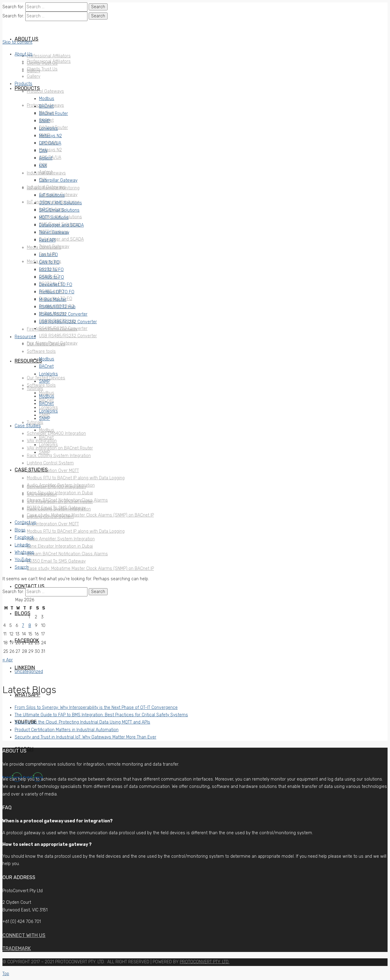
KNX (43, 166)
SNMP (44, 121)
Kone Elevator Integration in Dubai (60, 493)
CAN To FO (49, 262)
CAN (43, 151)
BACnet (46, 106)
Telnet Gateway (54, 232)
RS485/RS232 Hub (57, 307)
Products (23, 84)
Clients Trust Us (42, 69)
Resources (25, 337)
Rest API (47, 240)
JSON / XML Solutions (60, 203)
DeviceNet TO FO (56, 285)
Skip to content (17, 42)
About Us (24, 54)
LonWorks (48, 129)
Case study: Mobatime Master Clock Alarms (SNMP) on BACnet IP (90, 515)
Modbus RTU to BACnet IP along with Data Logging (76, 478)
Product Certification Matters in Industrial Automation (67, 730)
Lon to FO (48, 255)
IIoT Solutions (52, 195)
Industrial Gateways (46, 173)
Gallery (34, 76)
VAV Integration (42, 441)
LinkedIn (23, 545)
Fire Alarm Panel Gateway (52, 329)
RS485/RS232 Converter (63, 314)
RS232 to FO (51, 270)
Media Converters (44, 247)
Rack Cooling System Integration (59, 456)
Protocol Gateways (45, 91)
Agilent (46, 158)
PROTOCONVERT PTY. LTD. (205, 962)
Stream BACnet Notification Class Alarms (67, 500)
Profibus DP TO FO (57, 292)
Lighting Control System (50, 463)
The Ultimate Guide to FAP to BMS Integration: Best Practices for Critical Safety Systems (101, 715)
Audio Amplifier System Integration (61, 485)
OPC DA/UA (50, 143)
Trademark (17, 948)
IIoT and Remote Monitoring (53, 188)
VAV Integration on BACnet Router (60, 448)
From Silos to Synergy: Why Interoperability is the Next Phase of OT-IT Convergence (96, 708)
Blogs (20, 530)
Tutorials (35, 389)
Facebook (24, 537)
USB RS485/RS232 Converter (68, 322)
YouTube (23, 560)
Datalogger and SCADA (61, 225)
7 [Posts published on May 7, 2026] (23, 626)
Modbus (47, 99)
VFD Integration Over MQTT (53, 471)
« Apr (8, 660)
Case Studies (28, 426)
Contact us (25, 522)
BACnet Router (53, 114)
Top (6, 974)
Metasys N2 (50, 136)
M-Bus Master (53, 300)
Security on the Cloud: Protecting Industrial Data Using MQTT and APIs (82, 722)
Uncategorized (29, 672)
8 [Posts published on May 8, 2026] (30, 626)
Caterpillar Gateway (58, 180)
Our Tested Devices (46, 344)
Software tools (41, 351)
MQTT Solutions (54, 218)
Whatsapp (24, 552)
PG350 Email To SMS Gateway (56, 508)
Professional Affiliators (49, 61)
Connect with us (24, 935)
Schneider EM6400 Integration (56, 433)
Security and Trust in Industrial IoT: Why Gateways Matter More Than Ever (85, 737)
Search (22, 567)
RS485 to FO (51, 277)
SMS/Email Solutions (59, 210)
